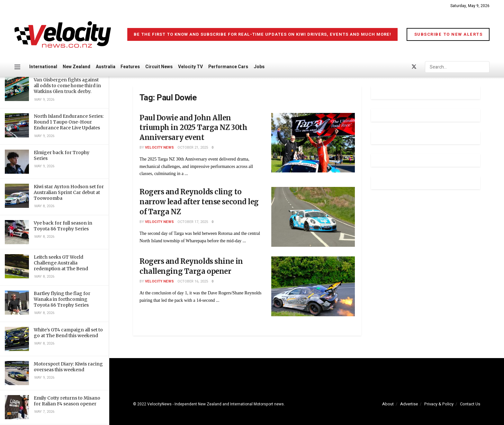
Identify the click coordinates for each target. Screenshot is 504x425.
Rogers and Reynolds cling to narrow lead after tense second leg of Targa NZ (199, 202)
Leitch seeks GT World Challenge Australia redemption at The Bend (61, 263)
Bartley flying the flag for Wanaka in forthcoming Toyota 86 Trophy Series (62, 299)
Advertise (409, 404)
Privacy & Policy (439, 404)
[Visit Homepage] (63, 34)
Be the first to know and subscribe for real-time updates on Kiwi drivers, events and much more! (262, 34)
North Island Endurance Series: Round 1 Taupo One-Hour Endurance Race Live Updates (69, 122)
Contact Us (470, 404)
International (43, 67)
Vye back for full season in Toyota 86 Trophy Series (63, 226)
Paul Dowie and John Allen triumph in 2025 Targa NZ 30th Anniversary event (193, 128)
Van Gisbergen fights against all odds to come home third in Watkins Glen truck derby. (67, 86)
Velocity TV (190, 67)
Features (130, 67)
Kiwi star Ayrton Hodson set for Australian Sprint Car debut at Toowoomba (69, 192)
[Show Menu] (17, 67)
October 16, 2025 (193, 281)
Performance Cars (228, 67)
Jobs (259, 67)
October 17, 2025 (193, 222)
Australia (106, 67)
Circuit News (159, 67)
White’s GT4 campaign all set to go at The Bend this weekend (68, 333)
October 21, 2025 (193, 148)
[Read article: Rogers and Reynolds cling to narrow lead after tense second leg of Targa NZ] (313, 217)
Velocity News (159, 148)
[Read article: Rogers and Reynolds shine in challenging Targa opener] (313, 286)
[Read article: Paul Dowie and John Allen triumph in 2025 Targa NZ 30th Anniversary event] (313, 143)
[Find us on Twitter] (414, 67)
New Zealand (76, 67)
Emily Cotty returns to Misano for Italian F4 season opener (67, 401)
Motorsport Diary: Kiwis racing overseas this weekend (68, 367)
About (388, 404)
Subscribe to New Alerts (449, 34)
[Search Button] (486, 67)
